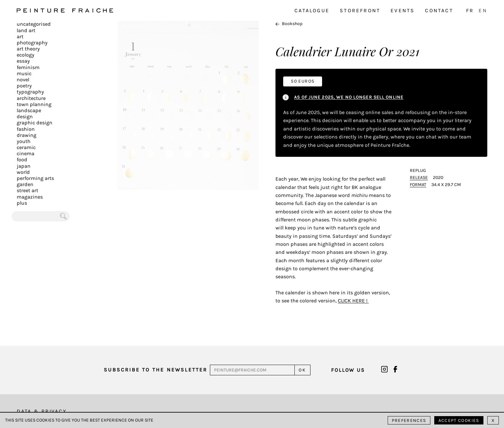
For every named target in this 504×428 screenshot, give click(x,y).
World (23, 172)
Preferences (409, 420)
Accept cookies (459, 420)
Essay (23, 61)
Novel (23, 80)
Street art (27, 190)
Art (20, 36)
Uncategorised (34, 24)
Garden (25, 184)
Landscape (29, 110)
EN (483, 10)
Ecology (26, 55)
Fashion (26, 129)
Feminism (28, 67)
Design (25, 116)
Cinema (26, 153)
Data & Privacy (42, 411)
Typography (30, 92)
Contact (439, 10)
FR (470, 10)
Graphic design (35, 123)
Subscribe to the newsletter (156, 370)
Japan (24, 166)
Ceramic (26, 147)
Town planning (34, 104)
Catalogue (312, 10)
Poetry (24, 86)
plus (22, 203)
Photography (32, 43)
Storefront (360, 10)
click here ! (353, 301)
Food (22, 160)
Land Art (26, 30)
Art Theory (28, 49)
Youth (24, 141)
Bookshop (289, 24)
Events (403, 10)
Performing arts (35, 178)
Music (24, 73)
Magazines (30, 197)
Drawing (27, 135)
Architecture (31, 98)
